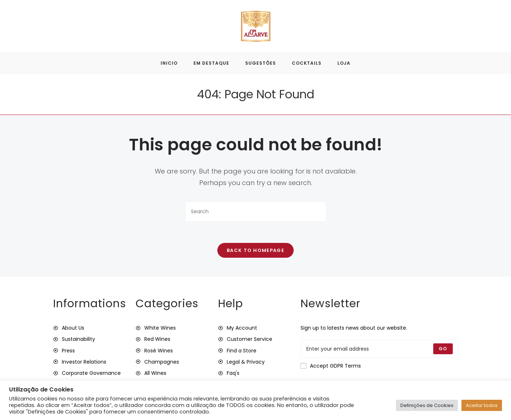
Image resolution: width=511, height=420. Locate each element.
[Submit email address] (443, 349)
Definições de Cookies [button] (427, 405)
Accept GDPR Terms (331, 366)
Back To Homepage (255, 251)
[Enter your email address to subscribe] (379, 349)
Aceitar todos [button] (482, 405)
